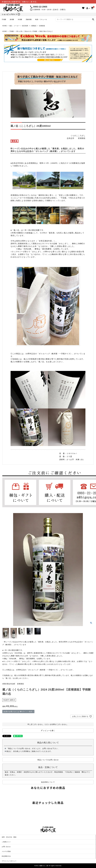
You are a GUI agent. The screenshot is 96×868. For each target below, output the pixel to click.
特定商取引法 (6, 856)
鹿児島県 (25, 26)
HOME (5, 26)
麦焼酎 (12, 19)
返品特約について (48, 782)
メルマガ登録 (6, 851)
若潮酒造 (42, 26)
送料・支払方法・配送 (9, 837)
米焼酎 (20, 19)
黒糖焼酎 (29, 19)
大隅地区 (34, 26)
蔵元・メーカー (15, 26)
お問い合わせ (6, 847)
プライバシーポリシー (9, 861)
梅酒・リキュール (41, 19)
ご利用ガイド (6, 842)
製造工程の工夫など (46, 31)
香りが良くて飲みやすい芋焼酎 (27, 31)
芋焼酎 (4, 19)
